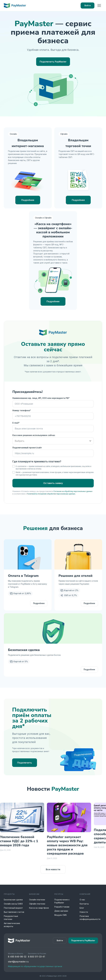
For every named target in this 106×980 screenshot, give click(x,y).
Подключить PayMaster (53, 62)
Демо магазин (61, 911)
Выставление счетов (14, 912)
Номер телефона (21, 410)
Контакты (84, 904)
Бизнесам (34, 894)
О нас (82, 900)
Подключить (25, 763)
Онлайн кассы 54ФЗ (13, 904)
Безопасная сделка (13, 900)
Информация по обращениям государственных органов (35, 966)
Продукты (9, 894)
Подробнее (28, 200)
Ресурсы (59, 894)
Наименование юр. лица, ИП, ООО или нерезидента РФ (41, 398)
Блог (82, 908)
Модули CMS (61, 915)
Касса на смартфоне (39, 908)
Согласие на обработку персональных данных (73, 491)
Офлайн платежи (37, 904)
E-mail (15, 423)
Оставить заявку (53, 483)
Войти (88, 5)
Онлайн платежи (37, 900)
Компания (85, 894)
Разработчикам (62, 907)
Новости (84, 912)
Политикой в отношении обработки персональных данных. (51, 494)
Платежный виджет (13, 908)
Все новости (53, 869)
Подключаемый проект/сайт (27, 448)
